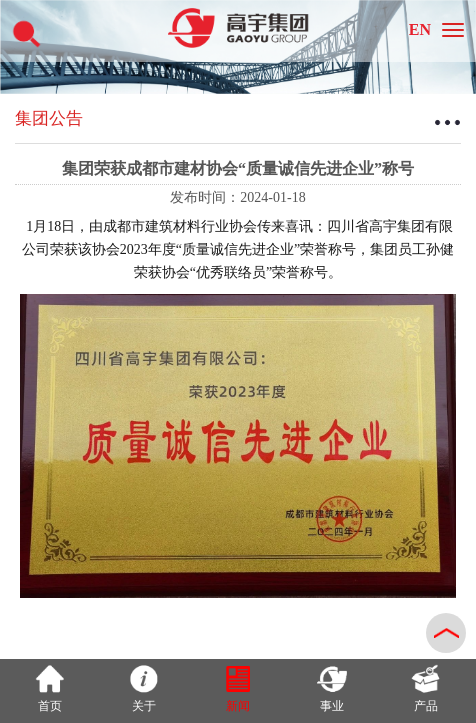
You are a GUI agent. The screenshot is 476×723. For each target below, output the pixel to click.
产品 (426, 688)
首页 (50, 688)
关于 (144, 688)
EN (420, 29)
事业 (332, 688)
